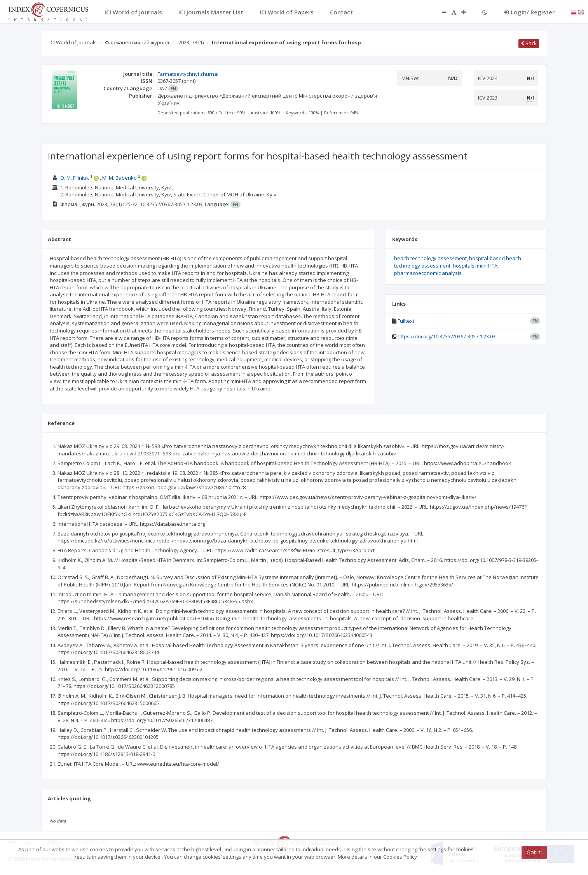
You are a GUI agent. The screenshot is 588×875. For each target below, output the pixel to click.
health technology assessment (430, 258)
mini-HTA (487, 266)
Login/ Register (529, 12)
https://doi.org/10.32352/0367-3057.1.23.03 (447, 336)
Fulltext (406, 321)
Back (529, 43)
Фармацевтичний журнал (137, 42)
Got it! (534, 852)
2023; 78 (191, 42)
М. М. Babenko (120, 178)
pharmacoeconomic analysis (428, 273)
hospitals (464, 266)
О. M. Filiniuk (75, 178)
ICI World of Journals (73, 42)
